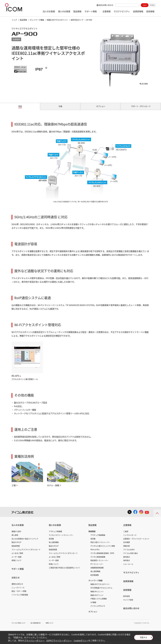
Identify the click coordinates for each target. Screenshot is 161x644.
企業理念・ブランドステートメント (136, 542)
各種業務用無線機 (97, 571)
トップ (14, 20)
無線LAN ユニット (97, 594)
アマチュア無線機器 (98, 538)
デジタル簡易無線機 (98, 560)
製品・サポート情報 (19, 594)
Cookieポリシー (81, 640)
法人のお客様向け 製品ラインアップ (25, 542)
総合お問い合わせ (106, 5)
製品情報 (77, 11)
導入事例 (15, 538)
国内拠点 (127, 560)
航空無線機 (95, 578)
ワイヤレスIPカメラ (98, 609)
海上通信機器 (54, 545)
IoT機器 (93, 605)
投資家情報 (138, 11)
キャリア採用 (128, 603)
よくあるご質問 (17, 556)
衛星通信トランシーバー (99, 563)
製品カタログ (16, 545)
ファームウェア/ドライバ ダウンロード (26, 552)
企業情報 (107, 11)
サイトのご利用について (20, 626)
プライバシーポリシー (34, 640)
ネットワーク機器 (37, 20)
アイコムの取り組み (131, 556)
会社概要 (127, 545)
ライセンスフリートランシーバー (61, 538)
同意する (144, 638)
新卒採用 (127, 599)
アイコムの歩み (129, 552)
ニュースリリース (18, 590)
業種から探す (16, 534)
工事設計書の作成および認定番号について (64, 571)
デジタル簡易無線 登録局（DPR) (102, 556)
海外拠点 (127, 563)
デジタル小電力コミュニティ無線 (103, 549)
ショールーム (128, 567)
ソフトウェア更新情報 (20, 598)
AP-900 (89, 20)
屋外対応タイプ (77, 20)
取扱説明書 (16, 549)
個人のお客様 (64, 11)
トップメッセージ (130, 538)
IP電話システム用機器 (99, 601)
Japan (145, 5)
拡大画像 (144, 83)
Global (152, 5)
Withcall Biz (95, 552)
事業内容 (127, 549)
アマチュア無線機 (55, 534)
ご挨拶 (126, 534)
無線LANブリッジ (97, 598)
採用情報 (150, 11)
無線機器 (92, 534)
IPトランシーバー (97, 567)
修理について (16, 563)
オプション (93, 614)
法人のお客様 (49, 11)
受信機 (51, 542)
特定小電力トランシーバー (100, 545)
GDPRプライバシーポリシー (59, 640)
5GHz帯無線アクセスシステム (101, 591)
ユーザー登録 (16, 560)
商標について (55, 626)
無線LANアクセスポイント (57, 20)
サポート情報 (91, 11)
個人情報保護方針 (39, 626)
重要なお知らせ (17, 587)
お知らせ (16, 580)
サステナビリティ (122, 11)
